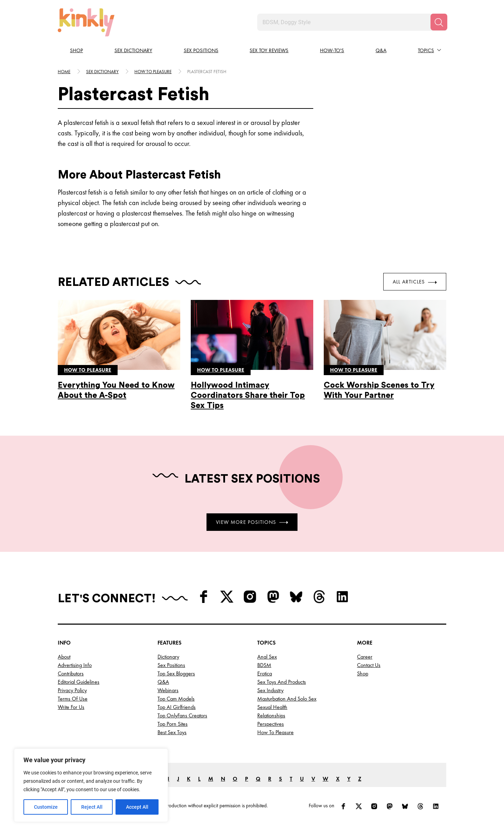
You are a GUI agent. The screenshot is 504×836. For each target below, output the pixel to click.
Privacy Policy (72, 690)
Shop (76, 50)
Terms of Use (73, 699)
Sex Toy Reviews (269, 50)
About (64, 657)
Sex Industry (270, 690)
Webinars (168, 690)
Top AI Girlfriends (177, 707)
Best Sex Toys (172, 732)
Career (365, 657)
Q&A (381, 50)
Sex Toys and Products (282, 682)
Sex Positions (201, 50)
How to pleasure (153, 72)
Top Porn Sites (173, 724)
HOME (64, 72)
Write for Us (71, 707)
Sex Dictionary (133, 50)
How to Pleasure (275, 732)
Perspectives (271, 724)
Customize (46, 807)
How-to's (332, 50)
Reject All (92, 807)
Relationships (271, 715)
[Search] (439, 22)
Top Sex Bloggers (176, 673)
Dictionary (168, 657)
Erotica (265, 673)
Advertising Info (75, 665)
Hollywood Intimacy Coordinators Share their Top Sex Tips (248, 395)
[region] (91, 785)
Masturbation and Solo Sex (287, 699)
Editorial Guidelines (79, 682)
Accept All (137, 807)
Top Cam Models (176, 699)
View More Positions (252, 522)
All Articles (415, 282)
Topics (426, 50)
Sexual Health (272, 707)
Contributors (71, 673)
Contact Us (369, 665)
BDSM (264, 665)
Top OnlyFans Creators (182, 715)
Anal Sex (267, 657)
